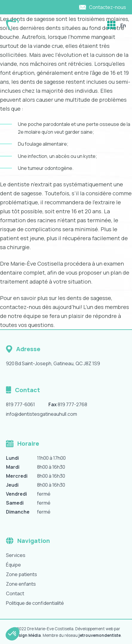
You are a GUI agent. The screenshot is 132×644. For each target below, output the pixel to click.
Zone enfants (21, 584)
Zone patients (22, 574)
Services (16, 555)
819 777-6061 (20, 404)
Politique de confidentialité (35, 603)
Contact (15, 593)
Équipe (13, 565)
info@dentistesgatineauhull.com (42, 414)
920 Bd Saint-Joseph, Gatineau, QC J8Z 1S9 (53, 363)
